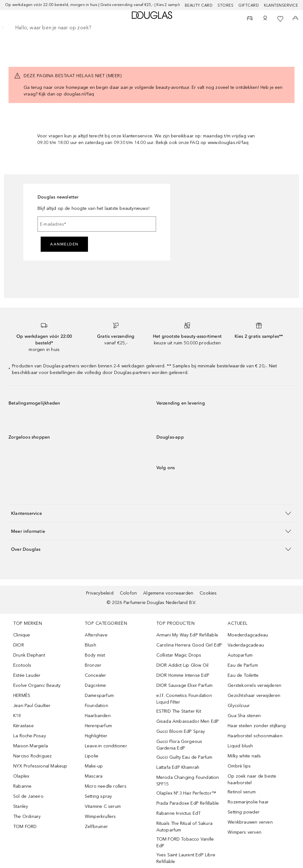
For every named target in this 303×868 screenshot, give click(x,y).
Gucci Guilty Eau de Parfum (184, 757)
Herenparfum (98, 726)
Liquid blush (240, 746)
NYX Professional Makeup (40, 766)
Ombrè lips (239, 766)
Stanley (21, 806)
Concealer (96, 675)
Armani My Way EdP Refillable (187, 635)
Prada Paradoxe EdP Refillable (188, 803)
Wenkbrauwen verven (250, 822)
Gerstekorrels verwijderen (254, 685)
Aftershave (96, 635)
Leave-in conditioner (106, 746)
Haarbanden (98, 716)
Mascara (94, 776)
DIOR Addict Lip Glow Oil (183, 665)
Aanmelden (64, 244)
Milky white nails (244, 756)
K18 (17, 716)
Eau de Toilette (243, 675)
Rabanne (22, 786)
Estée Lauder (27, 675)
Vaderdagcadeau (246, 645)
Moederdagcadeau (248, 635)
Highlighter (96, 736)
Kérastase (23, 726)
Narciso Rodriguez (32, 756)
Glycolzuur (239, 706)
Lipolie (92, 756)
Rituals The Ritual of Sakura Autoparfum (185, 827)
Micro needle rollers (106, 786)
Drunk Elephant (29, 655)
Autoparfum (240, 655)
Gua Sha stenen (244, 716)
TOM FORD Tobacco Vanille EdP (185, 842)
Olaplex (21, 776)
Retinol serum (242, 792)
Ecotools (22, 665)
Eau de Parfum (243, 665)
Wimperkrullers (100, 816)
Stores (225, 5)
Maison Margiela (31, 746)
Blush (90, 645)
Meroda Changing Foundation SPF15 (188, 781)
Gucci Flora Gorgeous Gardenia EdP (179, 745)
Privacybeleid (100, 593)
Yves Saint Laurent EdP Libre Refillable (186, 858)
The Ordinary (27, 816)
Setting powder (244, 812)
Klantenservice (281, 5)
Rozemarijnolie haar (248, 802)
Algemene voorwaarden (168, 593)
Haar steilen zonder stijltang (257, 726)
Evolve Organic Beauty (37, 685)
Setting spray (99, 796)
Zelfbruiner (96, 827)
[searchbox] (151, 28)
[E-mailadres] (97, 224)
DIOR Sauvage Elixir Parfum (185, 685)
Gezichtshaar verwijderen (254, 696)
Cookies (208, 593)
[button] (151, 513)
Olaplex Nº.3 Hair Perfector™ (186, 793)
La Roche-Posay (30, 736)
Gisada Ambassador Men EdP (188, 721)
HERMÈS (22, 696)
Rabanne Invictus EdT (179, 813)
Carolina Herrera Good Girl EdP (189, 645)
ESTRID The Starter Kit (179, 711)
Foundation (96, 706)
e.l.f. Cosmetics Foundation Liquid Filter (184, 699)
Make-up (94, 766)
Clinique (22, 635)
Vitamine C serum (103, 806)
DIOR (19, 645)
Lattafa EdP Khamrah (178, 767)
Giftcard (249, 5)
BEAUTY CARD (199, 5)
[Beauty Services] (250, 19)
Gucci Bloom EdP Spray (181, 731)
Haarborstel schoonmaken (255, 736)
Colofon (128, 593)
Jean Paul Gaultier (32, 706)
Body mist (95, 655)
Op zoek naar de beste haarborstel (252, 779)
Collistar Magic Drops (179, 655)
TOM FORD (25, 827)
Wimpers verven (245, 832)
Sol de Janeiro (28, 796)
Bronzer (93, 665)
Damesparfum (99, 696)
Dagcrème (96, 685)
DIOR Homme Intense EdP (183, 675)
